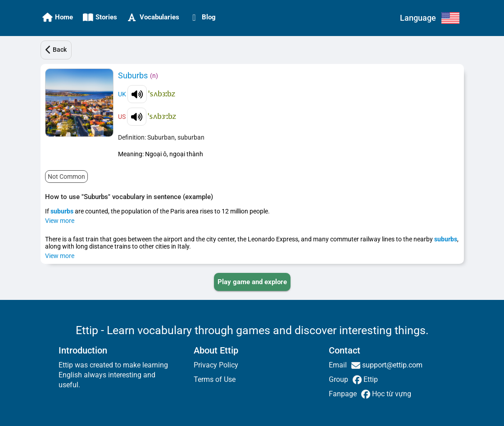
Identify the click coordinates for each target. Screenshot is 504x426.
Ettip (370, 379)
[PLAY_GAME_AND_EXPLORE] (252, 282)
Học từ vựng (391, 394)
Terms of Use (215, 379)
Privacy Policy (216, 365)
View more (60, 221)
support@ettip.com (391, 365)
